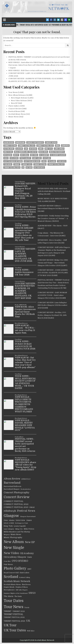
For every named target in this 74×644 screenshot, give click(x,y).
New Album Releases (17, 95)
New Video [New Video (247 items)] (34, 155)
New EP (14, 103)
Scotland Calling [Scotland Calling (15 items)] (25, 577)
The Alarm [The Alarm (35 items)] (52, 161)
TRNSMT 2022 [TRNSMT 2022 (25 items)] (27, 164)
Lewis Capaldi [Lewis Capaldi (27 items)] (59, 149)
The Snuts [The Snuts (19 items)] (18, 596)
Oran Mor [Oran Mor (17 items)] (7, 561)
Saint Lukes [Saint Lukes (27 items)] (37, 158)
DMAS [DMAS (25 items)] (57, 146)
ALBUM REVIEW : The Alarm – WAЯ (52, 226)
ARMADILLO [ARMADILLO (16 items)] (26, 479)
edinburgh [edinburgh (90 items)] (65, 146)
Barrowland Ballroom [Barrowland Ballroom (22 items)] (12, 486)
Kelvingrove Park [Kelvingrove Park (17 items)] (21, 523)
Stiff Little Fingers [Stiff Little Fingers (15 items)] (22, 590)
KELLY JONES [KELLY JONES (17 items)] (9, 523)
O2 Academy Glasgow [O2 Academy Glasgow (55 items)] (58, 155)
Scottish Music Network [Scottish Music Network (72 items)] (13, 161)
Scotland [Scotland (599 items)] (47, 158)
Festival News (14, 111)
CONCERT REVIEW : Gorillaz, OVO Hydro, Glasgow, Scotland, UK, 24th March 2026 (52, 315)
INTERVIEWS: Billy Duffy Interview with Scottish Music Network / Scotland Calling (54, 191)
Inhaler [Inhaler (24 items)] (12, 520)
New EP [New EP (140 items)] (16, 155)
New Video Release (19, 101)
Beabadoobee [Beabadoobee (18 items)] (26, 489)
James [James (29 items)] (41, 149)
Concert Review (15, 109)
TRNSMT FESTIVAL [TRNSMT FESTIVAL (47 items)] (40, 164)
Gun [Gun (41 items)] (26, 149)
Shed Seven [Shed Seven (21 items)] (26, 585)
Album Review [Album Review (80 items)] (9, 142)
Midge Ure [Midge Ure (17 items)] (19, 529)
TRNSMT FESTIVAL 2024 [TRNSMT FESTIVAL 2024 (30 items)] (12, 167)
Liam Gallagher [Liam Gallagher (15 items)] (9, 529)
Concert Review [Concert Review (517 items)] (51, 142)
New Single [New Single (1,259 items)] (25, 155)
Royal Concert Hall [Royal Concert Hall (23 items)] (11, 573)
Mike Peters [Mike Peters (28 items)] (8, 152)
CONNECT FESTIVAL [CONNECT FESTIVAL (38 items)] (10, 146)
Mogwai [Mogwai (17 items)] (7, 535)
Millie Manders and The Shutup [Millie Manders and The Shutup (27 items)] (26, 152)
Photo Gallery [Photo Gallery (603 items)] (25, 158)
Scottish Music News (17, 114)
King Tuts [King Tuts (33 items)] (49, 149)
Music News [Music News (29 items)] (43, 152)
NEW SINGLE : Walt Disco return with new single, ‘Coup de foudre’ (36, 70)
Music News (14, 117)
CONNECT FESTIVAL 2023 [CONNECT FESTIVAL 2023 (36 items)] (45, 146)
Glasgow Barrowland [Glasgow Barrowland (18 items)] (28, 517)
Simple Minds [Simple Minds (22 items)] (9, 587)
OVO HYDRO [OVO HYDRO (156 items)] (14, 158)
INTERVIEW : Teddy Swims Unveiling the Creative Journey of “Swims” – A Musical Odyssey (53, 218)
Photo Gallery (14, 106)
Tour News (13, 92)
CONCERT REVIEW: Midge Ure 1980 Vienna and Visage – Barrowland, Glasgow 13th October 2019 (53, 263)
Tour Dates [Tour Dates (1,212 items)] (62, 161)
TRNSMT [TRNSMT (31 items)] (17, 164)
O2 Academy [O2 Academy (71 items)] (44, 155)
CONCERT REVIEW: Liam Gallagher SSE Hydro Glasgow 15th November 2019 (53, 305)
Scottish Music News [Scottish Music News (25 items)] (32, 161)
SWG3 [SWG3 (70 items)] (44, 161)
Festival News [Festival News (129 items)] (9, 149)
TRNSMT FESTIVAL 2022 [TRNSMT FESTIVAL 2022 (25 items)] (56, 164)
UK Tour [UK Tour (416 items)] (29, 167)
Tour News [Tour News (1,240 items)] (8, 164)
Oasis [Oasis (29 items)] (6, 158)
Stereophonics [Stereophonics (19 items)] (9, 590)
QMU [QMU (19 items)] (29, 569)
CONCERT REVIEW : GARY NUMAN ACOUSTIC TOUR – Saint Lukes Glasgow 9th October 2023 (52, 295)
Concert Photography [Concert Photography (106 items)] (35, 142)
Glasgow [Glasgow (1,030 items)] (19, 149)
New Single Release (19, 98)
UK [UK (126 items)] (23, 167)
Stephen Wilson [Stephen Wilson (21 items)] (22, 587)
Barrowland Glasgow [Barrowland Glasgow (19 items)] (12, 489)
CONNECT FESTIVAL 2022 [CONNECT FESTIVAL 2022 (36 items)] (27, 146)
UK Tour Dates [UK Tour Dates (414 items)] (39, 167)
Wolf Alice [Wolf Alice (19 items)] (31, 631)
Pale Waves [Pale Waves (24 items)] (8, 564)
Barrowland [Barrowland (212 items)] (20, 142)
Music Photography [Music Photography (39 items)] (57, 152)
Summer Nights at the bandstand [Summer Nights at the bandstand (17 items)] (16, 593)
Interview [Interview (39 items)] (33, 149)
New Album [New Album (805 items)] (8, 155)
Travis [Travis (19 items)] (27, 608)
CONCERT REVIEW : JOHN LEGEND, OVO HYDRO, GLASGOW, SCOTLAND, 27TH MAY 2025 (53, 273)
